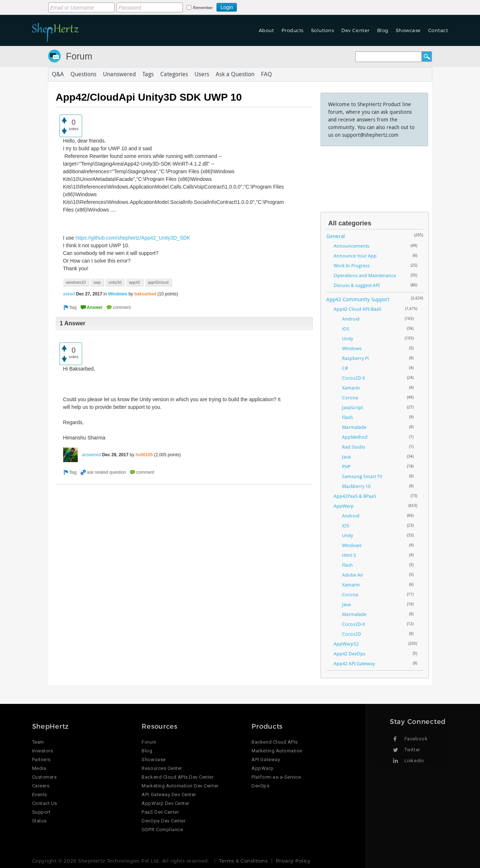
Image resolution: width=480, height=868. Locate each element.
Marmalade (354, 427)
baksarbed (145, 294)
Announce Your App (355, 256)
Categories (174, 74)
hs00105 (144, 455)
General (336, 236)
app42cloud (158, 282)
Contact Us (45, 803)
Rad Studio (354, 447)
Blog (383, 30)
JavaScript (352, 407)
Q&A (58, 74)
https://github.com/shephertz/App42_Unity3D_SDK (133, 238)
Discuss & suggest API (357, 285)
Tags (148, 74)
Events (40, 795)
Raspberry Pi (355, 358)
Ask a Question (235, 74)
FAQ (266, 74)
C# (345, 368)
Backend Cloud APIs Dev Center (178, 777)
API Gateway (266, 759)
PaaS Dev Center (160, 812)
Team (38, 742)
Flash (347, 417)
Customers (45, 777)
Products (293, 30)
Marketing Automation (277, 751)
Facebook (416, 739)
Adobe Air (353, 575)
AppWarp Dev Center (165, 803)
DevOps (260, 786)
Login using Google (255, 6)
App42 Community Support (358, 299)
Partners (41, 759)
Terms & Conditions (243, 861)
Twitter (412, 750)
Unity (347, 338)
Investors (43, 751)
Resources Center (162, 768)
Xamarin (351, 388)
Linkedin (414, 761)
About (266, 30)
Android (351, 319)
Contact (438, 30)
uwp (97, 282)
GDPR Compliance (162, 830)
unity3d (115, 282)
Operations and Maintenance (365, 275)
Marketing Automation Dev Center (180, 786)
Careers (41, 786)
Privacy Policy (293, 861)
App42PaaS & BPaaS (355, 496)
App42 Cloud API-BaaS (358, 309)
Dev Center (355, 30)
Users (202, 74)
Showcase (408, 30)
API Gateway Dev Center (169, 795)
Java (346, 457)
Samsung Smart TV (362, 476)
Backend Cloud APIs (274, 742)
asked (69, 294)
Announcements (352, 246)
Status (39, 821)
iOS (346, 329)
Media (39, 768)
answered (91, 455)
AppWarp (344, 506)
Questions (83, 74)
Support (41, 812)
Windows (118, 294)
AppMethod (355, 437)
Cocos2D (352, 634)
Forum (79, 56)
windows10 (76, 282)
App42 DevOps (350, 654)
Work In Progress (352, 266)
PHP (346, 466)
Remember (203, 8)
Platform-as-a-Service (276, 777)
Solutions (323, 30)
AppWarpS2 (346, 644)
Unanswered (119, 74)
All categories (350, 223)
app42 (135, 282)
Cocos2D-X (354, 378)
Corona (350, 398)
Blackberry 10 (356, 486)
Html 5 (349, 555)
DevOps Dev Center (164, 821)
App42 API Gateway (354, 663)
